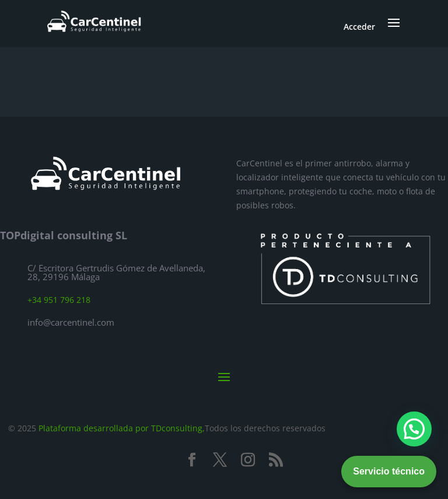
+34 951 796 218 (59, 300)
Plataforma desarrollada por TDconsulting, (122, 428)
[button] (414, 429)
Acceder (359, 27)
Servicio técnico (389, 471)
